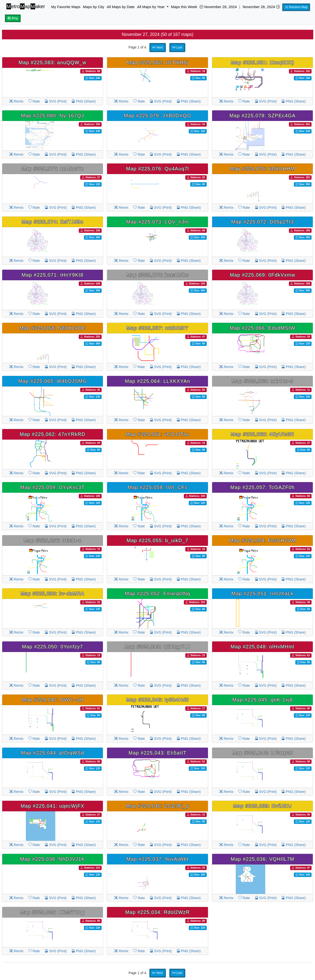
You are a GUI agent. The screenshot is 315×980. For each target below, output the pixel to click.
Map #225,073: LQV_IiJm (157, 222)
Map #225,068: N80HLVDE (52, 328)
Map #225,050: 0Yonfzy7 (52, 647)
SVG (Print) (55, 101)
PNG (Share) (84, 101)
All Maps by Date (121, 7)
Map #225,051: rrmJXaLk (263, 594)
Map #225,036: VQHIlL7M (262, 859)
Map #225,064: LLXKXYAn (157, 381)
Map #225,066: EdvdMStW (262, 328)
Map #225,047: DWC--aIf (52, 700)
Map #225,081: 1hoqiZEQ (262, 62)
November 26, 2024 (218, 7)
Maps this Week (184, 7)
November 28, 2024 (261, 7)
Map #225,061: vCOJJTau (158, 434)
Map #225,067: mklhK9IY (157, 328)
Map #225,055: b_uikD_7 (157, 540)
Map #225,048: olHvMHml (262, 647)
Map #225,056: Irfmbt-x (52, 540)
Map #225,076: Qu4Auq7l (157, 169)
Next (157, 47)
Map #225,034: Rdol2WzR (157, 912)
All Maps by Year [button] (151, 7)
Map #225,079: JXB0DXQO (157, 116)
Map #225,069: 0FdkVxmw (262, 275)
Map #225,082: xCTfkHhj (158, 62)
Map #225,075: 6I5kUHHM (262, 169)
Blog (13, 18)
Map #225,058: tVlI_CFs (157, 487)
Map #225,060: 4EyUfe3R (263, 434)
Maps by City (94, 7)
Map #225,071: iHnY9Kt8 (53, 275)
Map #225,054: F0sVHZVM (263, 540)
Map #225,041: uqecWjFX (53, 806)
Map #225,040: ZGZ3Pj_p (157, 806)
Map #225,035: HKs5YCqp (53, 912)
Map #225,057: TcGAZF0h (263, 487)
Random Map (296, 7)
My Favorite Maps (66, 7)
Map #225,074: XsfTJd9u (53, 222)
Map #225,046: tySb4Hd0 (157, 700)
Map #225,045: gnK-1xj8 (262, 700)
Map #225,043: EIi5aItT (157, 753)
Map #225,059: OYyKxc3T (52, 487)
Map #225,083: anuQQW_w (53, 62)
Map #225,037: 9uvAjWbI (157, 859)
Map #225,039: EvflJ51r (262, 806)
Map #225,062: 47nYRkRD (53, 434)
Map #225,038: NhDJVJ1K (52, 859)
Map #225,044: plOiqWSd (53, 753)
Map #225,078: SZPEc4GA (262, 116)
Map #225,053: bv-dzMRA (52, 594)
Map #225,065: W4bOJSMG (53, 381)
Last (177, 47)
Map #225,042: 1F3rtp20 (262, 753)
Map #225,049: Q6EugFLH (158, 647)
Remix (16, 101)
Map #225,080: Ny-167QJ (53, 116)
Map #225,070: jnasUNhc (157, 275)
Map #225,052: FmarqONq (157, 594)
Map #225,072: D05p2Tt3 (262, 222)
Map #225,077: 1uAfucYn (53, 169)
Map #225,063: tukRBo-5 (263, 381)
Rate (34, 101)
